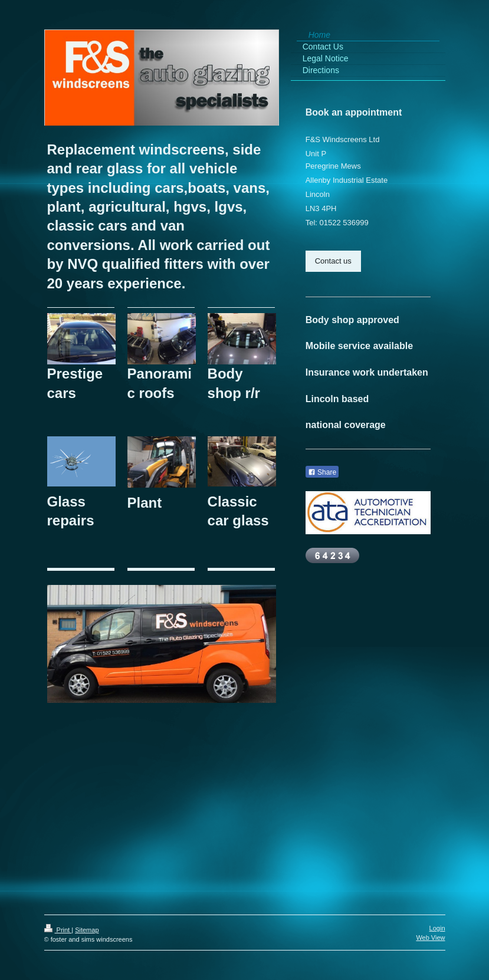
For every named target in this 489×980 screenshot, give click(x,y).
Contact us (333, 261)
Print (58, 930)
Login (437, 928)
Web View (430, 938)
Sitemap (87, 930)
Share (322, 472)
